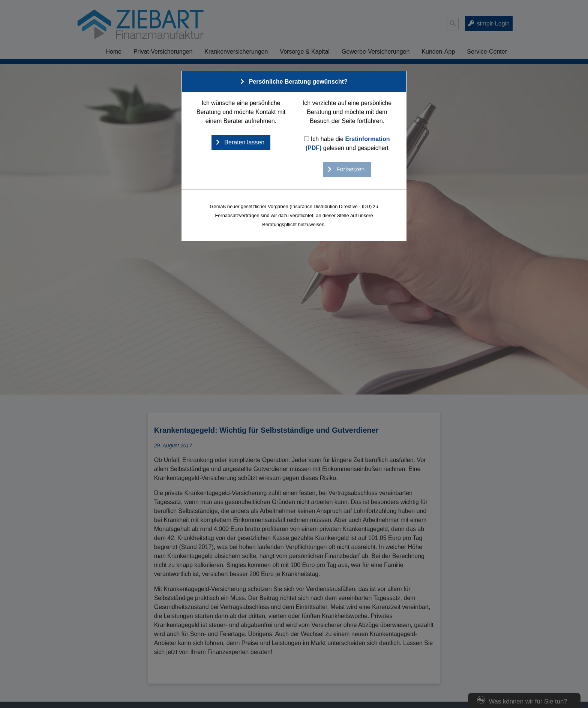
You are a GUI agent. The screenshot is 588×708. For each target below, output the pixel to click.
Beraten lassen (244, 142)
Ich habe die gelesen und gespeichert (347, 143)
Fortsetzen (349, 169)
